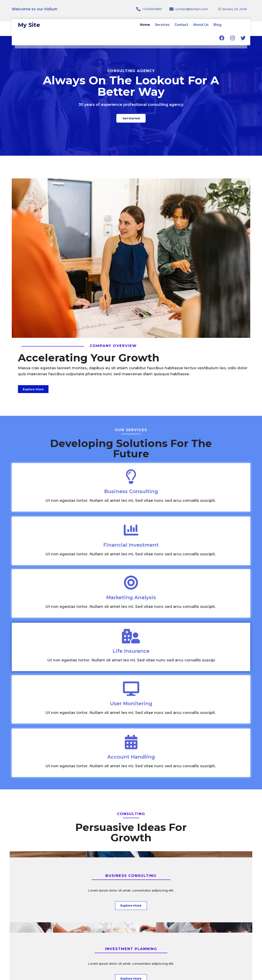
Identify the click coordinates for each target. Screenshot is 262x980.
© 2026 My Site (237, 974)
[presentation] (146, 852)
